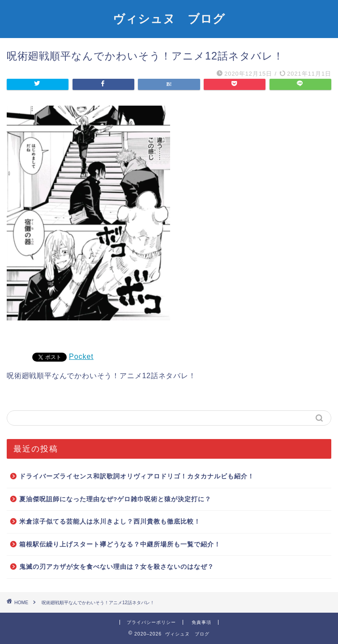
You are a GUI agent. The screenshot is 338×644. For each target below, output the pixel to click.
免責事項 (201, 622)
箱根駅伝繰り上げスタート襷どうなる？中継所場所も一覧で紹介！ (120, 544)
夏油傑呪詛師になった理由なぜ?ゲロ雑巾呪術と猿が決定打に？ (115, 499)
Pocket (81, 356)
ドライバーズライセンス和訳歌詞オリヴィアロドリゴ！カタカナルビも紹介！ (137, 476)
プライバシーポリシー (151, 622)
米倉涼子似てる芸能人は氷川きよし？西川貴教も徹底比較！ (110, 522)
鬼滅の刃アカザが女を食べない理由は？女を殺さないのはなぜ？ (117, 567)
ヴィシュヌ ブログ (169, 18)
